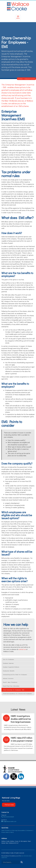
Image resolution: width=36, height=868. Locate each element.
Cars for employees (8, 659)
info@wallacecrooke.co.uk (9, 821)
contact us (22, 649)
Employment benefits (9, 671)
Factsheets (20, 79)
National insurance (8, 678)
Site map (15, 830)
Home (3, 830)
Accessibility (22, 830)
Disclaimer (29, 830)
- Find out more (9, 805)
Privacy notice (5, 832)
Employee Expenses (8, 663)
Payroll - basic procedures (10, 682)
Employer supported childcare (11, 667)
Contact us (9, 830)
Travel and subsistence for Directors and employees (17, 693)
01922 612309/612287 (8, 817)
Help (11, 832)
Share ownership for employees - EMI (14, 690)
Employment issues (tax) (30, 79)
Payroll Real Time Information (11, 686)
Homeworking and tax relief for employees (15, 674)
